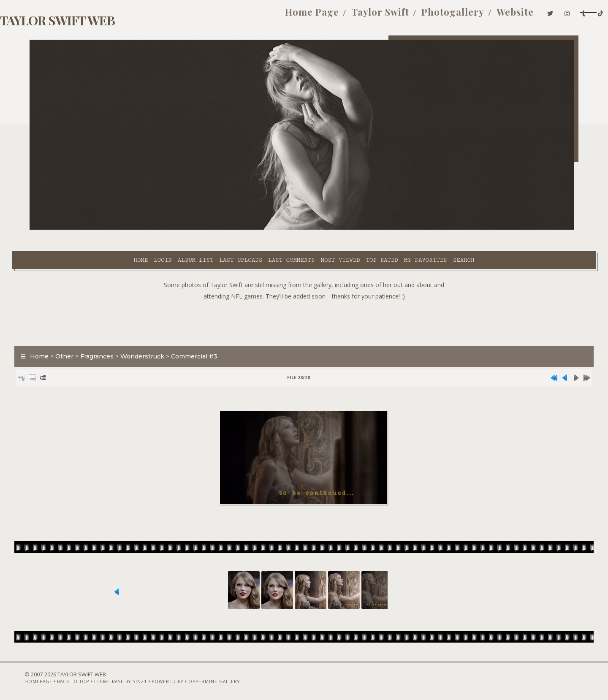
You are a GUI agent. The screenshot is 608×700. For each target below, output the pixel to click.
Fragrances (114, 335)
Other (82, 335)
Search (388, 228)
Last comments (215, 228)
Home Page (249, 16)
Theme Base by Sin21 (125, 678)
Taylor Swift (317, 16)
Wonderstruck (160, 335)
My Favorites (350, 228)
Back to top (78, 678)
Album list (120, 228)
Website (452, 16)
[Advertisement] (304, 300)
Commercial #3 (212, 335)
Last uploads (165, 228)
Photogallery (389, 16)
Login (87, 228)
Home (65, 228)
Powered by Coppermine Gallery (201, 678)
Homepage (43, 678)
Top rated (306, 228)
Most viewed (264, 228)
